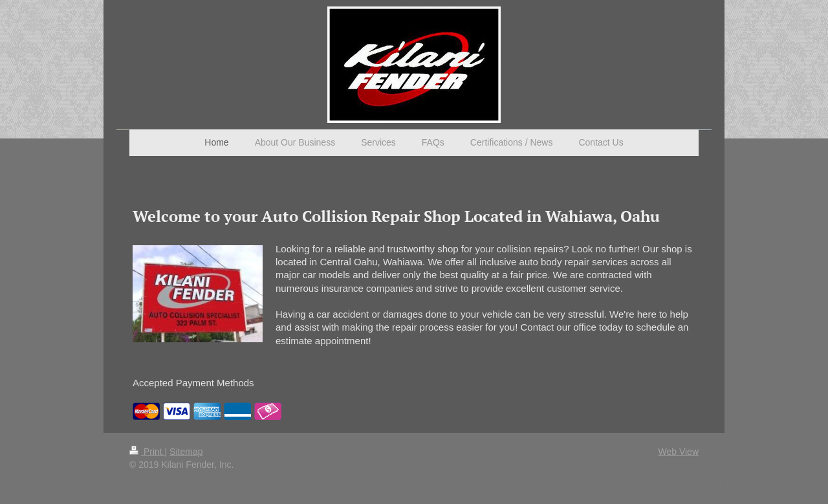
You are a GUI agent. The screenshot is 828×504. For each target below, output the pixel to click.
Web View (678, 452)
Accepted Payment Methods (193, 383)
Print (147, 452)
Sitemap (186, 452)
